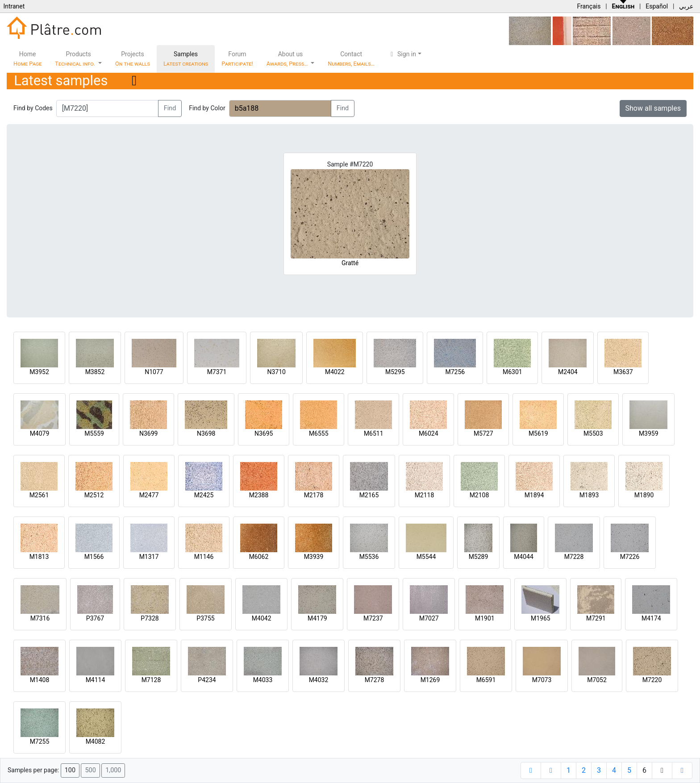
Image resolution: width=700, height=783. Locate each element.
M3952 (39, 372)
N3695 (264, 433)
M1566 (94, 557)
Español (657, 6)
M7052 (597, 680)
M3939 (314, 557)
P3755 (205, 618)
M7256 (455, 372)
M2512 (94, 495)
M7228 (574, 557)
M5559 (94, 433)
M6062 (259, 557)
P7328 (150, 618)
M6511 (374, 433)
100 (70, 770)
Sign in (402, 54)
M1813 (39, 557)
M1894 (534, 495)
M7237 (373, 618)
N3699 (148, 433)
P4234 (207, 680)
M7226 (630, 557)
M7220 (652, 680)
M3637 (623, 372)
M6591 (486, 680)
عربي (686, 6)
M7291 (596, 618)
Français (589, 6)
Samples (186, 59)
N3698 (206, 433)
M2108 (479, 495)
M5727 (483, 433)
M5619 (538, 433)
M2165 (369, 495)
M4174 (651, 618)
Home (27, 59)
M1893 (589, 495)
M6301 (512, 372)
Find (170, 108)
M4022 (335, 372)
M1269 (430, 680)
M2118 (425, 495)
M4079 (40, 433)
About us (288, 59)
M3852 (95, 372)
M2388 (259, 495)
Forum (237, 59)
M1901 (485, 618)
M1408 (40, 680)
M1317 (149, 557)
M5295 (395, 372)
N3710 (276, 372)
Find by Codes (33, 108)
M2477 (149, 495)
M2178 (314, 495)
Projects (133, 59)
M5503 (593, 433)
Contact (351, 59)
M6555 (319, 433)
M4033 (263, 680)
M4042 (262, 618)
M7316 (40, 618)
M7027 (429, 618)
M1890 (644, 495)
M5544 (426, 557)
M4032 (319, 680)
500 (90, 770)
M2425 (204, 495)
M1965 (541, 618)
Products (76, 59)
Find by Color (207, 108)
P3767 (95, 618)
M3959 (649, 433)
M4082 (96, 741)
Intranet (14, 6)
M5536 (369, 557)
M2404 (568, 372)
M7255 (40, 741)
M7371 (217, 372)
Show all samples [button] (653, 108)
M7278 (375, 680)
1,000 (113, 770)
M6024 (429, 433)
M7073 (542, 680)
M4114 (96, 680)
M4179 (317, 618)
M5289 (479, 557)
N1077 (154, 372)
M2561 (39, 495)
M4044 (524, 557)
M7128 (151, 680)
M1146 (204, 557)
